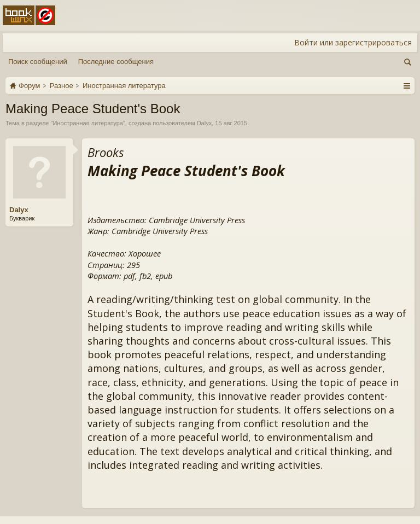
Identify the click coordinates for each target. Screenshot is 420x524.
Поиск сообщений (38, 62)
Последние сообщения (116, 62)
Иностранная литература (88, 123)
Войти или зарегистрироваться (353, 42)
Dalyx (205, 123)
